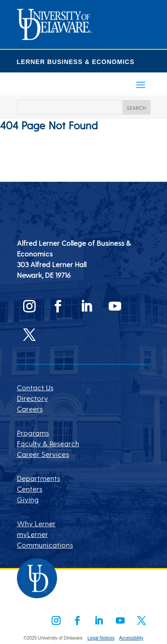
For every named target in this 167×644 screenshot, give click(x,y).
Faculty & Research (48, 443)
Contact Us (35, 387)
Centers (30, 489)
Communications (45, 545)
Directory (33, 398)
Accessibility (131, 638)
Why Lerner (36, 523)
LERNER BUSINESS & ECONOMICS (76, 62)
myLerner (33, 534)
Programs (33, 433)
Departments (39, 478)
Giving (28, 499)
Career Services (43, 454)
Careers (30, 409)
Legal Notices (101, 638)
